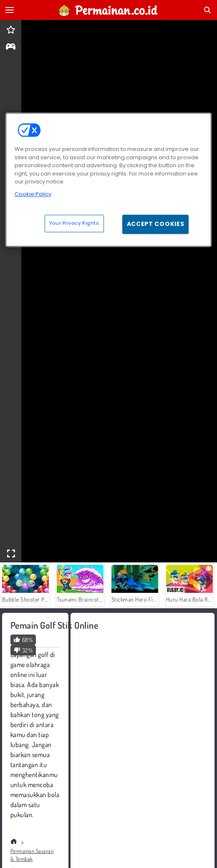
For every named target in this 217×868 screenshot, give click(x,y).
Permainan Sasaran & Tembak (32, 855)
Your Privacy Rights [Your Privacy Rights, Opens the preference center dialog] (74, 223)
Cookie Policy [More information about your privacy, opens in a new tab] (33, 194)
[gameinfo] (11, 47)
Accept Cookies (156, 224)
